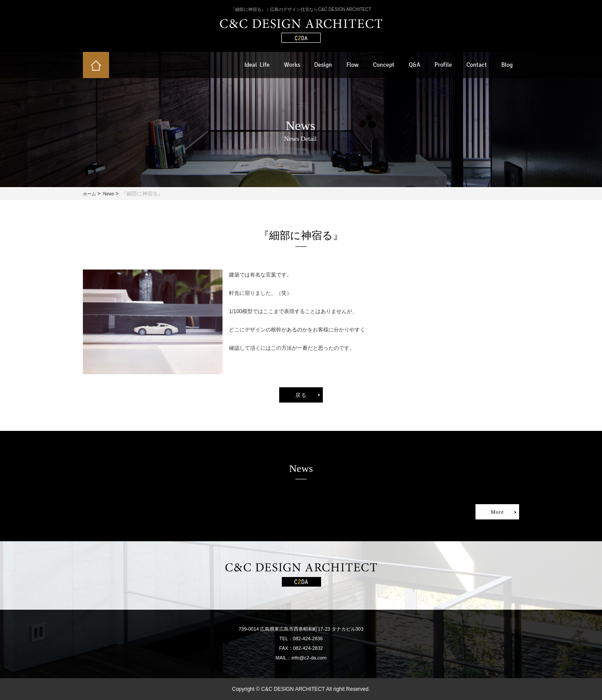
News (108, 194)
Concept (384, 65)
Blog (507, 65)
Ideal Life (257, 65)
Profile (443, 65)
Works (292, 65)
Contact (477, 65)
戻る (301, 395)
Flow (352, 65)
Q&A (415, 65)
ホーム (89, 194)
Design (323, 65)
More (497, 512)
